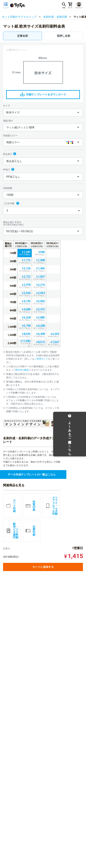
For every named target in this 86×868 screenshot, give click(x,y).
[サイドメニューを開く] (6, 5)
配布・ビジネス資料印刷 (12, 531)
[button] (43, 113)
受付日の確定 (22, 370)
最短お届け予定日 (43, 223)
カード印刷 (11, 506)
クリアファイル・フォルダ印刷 (51, 506)
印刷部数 (8, 188)
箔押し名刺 (63, 36)
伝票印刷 (31, 531)
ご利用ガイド (41, 359)
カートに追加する (43, 567)
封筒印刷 (31, 506)
